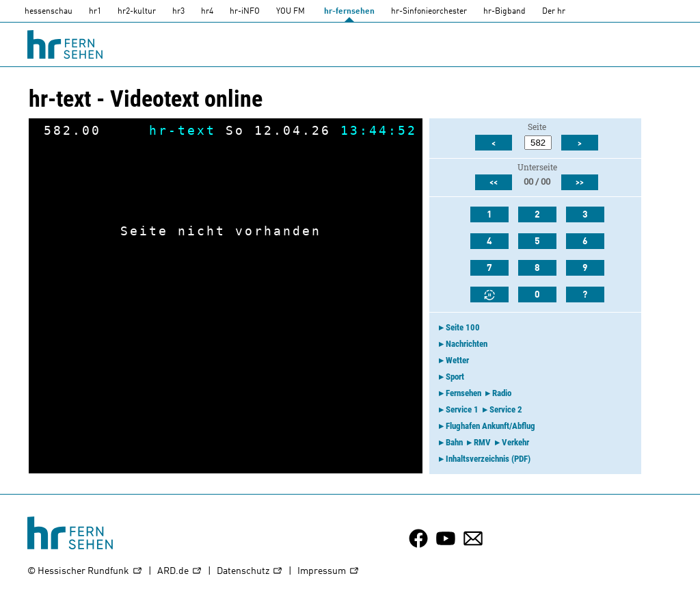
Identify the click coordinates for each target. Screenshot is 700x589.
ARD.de (180, 572)
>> (580, 183)
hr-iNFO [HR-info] (245, 12)
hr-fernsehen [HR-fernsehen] (349, 12)
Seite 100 (463, 327)
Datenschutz (250, 572)
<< (494, 183)
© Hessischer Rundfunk (85, 572)
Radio (502, 393)
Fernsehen (463, 393)
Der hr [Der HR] (554, 12)
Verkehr (515, 442)
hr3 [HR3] (178, 12)
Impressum (328, 572)
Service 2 (506, 409)
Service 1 (462, 409)
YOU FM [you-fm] (291, 12)
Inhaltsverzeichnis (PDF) (488, 459)
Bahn (454, 442)
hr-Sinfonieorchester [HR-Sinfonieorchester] (429, 12)
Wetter (457, 360)
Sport (455, 377)
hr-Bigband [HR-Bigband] (504, 12)
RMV (482, 442)
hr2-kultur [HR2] (137, 12)
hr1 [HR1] (95, 12)
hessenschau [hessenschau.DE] (49, 12)
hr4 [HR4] (207, 12)
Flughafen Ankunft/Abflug (490, 426)
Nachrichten (467, 344)
